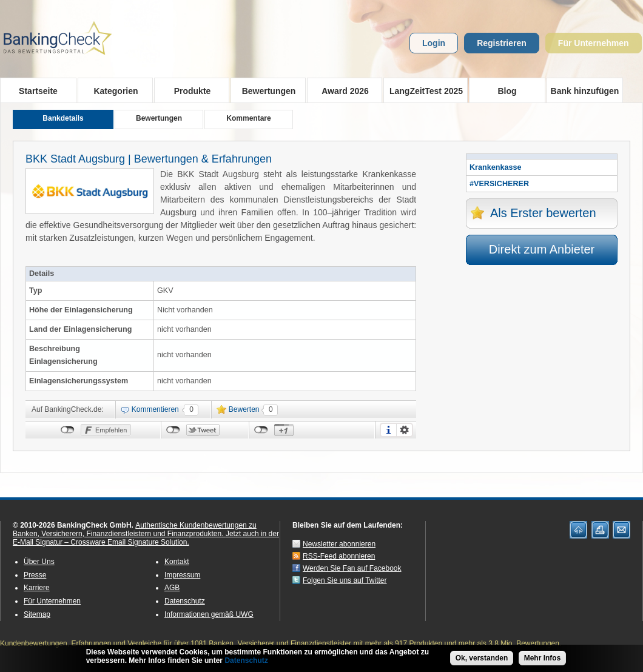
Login (434, 43)
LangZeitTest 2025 (423, 90)
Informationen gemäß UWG (209, 614)
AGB (172, 588)
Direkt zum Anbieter (542, 249)
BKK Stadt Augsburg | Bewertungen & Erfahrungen (149, 159)
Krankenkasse (495, 167)
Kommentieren (155, 409)
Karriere (37, 588)
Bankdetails (63, 118)
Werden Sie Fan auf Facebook (352, 568)
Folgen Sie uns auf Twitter (345, 580)
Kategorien (112, 90)
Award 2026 (341, 90)
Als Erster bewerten (543, 213)
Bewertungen (265, 90)
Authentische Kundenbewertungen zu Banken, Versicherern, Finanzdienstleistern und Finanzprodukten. (135, 529)
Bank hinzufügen (585, 91)
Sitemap (37, 614)
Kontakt (177, 562)
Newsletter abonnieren (339, 544)
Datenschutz (185, 601)
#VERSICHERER (499, 184)
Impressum (182, 575)
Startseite (38, 91)
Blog (507, 91)
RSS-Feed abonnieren (339, 556)
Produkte (188, 90)
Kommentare (248, 118)
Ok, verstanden (482, 660)
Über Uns (39, 562)
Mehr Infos (543, 660)
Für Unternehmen (594, 43)
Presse (35, 575)
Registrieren (502, 43)
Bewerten (244, 409)
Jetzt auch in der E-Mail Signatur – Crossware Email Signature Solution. (146, 538)
